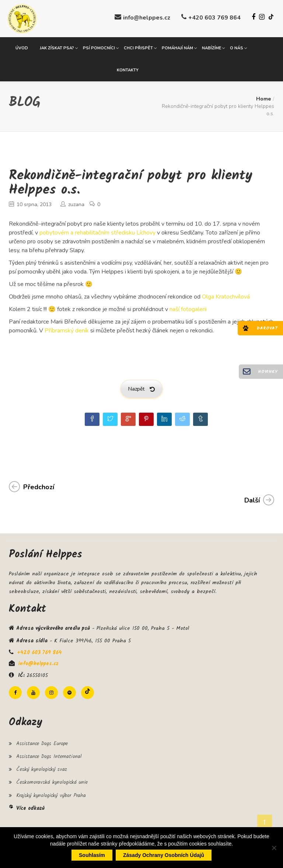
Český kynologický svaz (41, 769)
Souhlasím (92, 855)
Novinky (268, 372)
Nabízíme (212, 48)
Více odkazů (30, 808)
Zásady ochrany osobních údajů (164, 855)
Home (263, 98)
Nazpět (141, 389)
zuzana (76, 204)
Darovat (267, 328)
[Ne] (274, 848)
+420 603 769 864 (214, 18)
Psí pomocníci (99, 48)
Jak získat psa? (57, 48)
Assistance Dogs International (49, 756)
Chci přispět (138, 48)
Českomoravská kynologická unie (52, 782)
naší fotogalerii (188, 309)
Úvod (22, 48)
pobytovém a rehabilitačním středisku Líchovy (97, 232)
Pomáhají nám (177, 48)
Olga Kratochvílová (226, 296)
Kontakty (128, 70)
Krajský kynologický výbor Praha (51, 795)
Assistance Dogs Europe (42, 743)
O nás (237, 48)
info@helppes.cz (147, 18)
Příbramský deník (67, 330)
